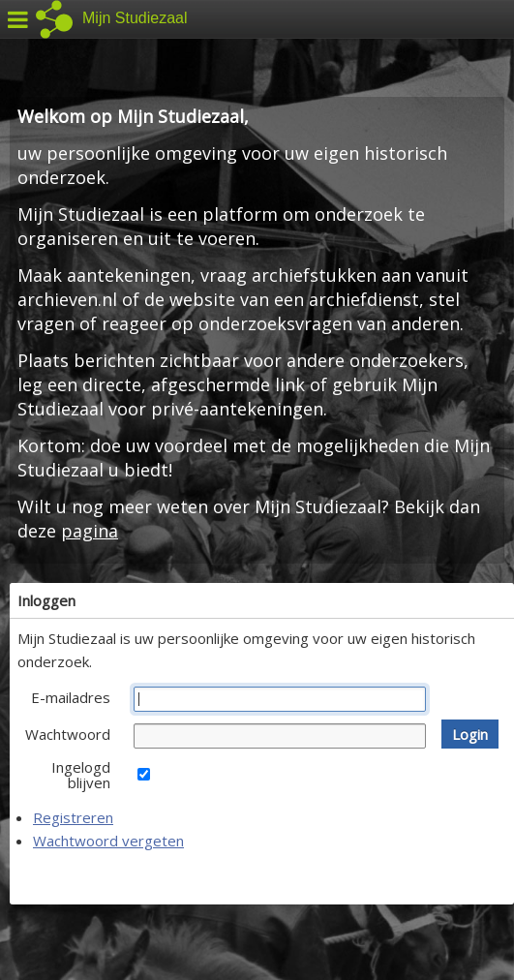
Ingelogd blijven (81, 775)
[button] (470, 734)
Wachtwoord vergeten (108, 841)
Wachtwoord (68, 734)
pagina (90, 531)
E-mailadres (71, 697)
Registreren (73, 817)
